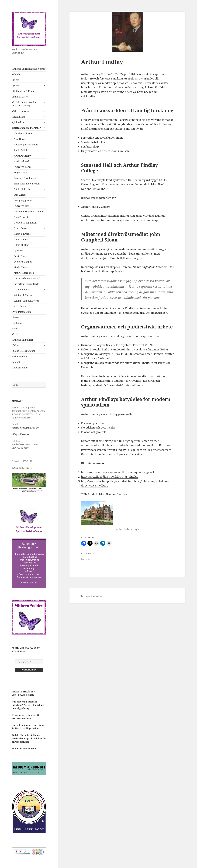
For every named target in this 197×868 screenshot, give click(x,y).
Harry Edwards (22, 234)
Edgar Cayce (21, 172)
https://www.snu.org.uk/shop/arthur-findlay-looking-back (118, 472)
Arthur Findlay (22, 156)
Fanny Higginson (23, 200)
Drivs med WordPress (93, 596)
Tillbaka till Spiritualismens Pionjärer (105, 494)
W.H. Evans (20, 306)
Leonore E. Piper (23, 262)
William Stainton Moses (26, 301)
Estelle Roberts (22, 189)
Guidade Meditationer (23, 351)
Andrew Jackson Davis (26, 145)
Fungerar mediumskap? (25, 748)
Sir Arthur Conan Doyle (26, 284)
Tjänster (16, 85)
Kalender (17, 74)
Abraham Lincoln (23, 133)
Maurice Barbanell (24, 273)
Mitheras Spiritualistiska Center (29, 69)
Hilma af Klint (21, 245)
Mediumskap (19, 117)
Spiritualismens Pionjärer (26, 128)
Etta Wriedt (20, 195)
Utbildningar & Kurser (24, 91)
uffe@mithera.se (21, 434)
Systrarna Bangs (23, 167)
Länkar (16, 317)
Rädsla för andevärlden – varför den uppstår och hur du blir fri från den (29, 738)
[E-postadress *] (29, 662)
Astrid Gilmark (22, 161)
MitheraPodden (20, 356)
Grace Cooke (21, 228)
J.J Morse (19, 250)
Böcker (15, 345)
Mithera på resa (20, 111)
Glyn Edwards (21, 217)
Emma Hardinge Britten (27, 184)
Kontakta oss (18, 362)
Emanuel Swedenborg (26, 178)
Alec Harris (20, 139)
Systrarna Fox (21, 206)
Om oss (15, 80)
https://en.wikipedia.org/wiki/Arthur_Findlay (110, 477)
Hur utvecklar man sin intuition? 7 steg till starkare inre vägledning (28, 705)
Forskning (17, 323)
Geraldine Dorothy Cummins (29, 211)
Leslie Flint (20, 256)
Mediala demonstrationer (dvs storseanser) (25, 104)
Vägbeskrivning (20, 368)
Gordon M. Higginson (25, 223)
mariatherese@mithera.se (26, 428)
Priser (15, 329)
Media (15, 334)
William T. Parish (23, 295)
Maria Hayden (22, 267)
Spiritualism (18, 122)
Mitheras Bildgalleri (22, 340)
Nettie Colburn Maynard (27, 278)
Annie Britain (21, 150)
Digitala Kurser (20, 97)
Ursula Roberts (22, 290)
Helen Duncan (21, 239)
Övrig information (21, 312)
